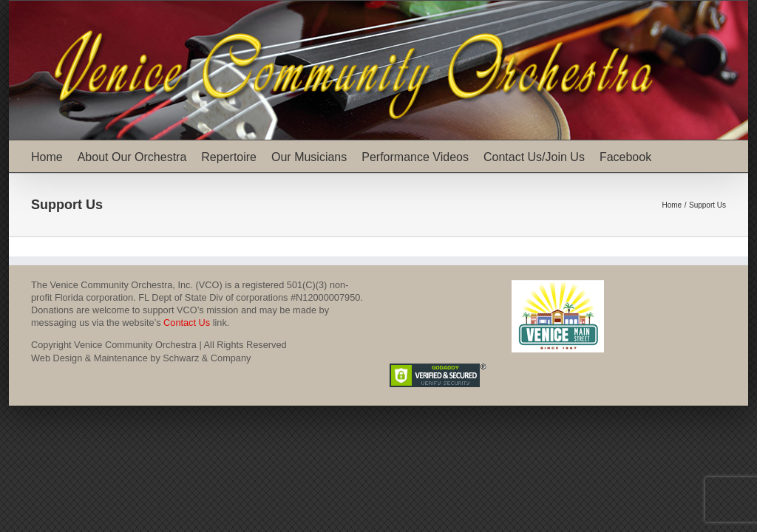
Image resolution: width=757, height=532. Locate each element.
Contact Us (187, 323)
